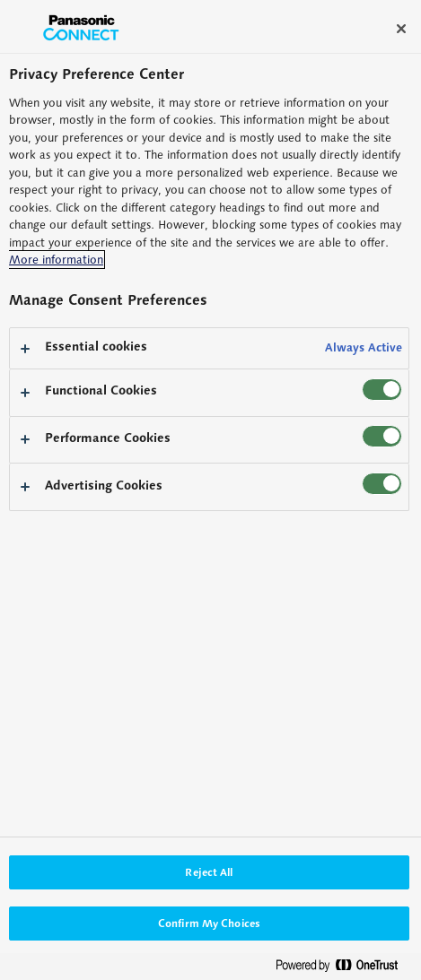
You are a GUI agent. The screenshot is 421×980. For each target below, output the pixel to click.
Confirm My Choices (209, 923)
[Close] (401, 29)
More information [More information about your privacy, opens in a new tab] (56, 260)
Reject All (209, 872)
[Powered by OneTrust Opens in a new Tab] (344, 969)
